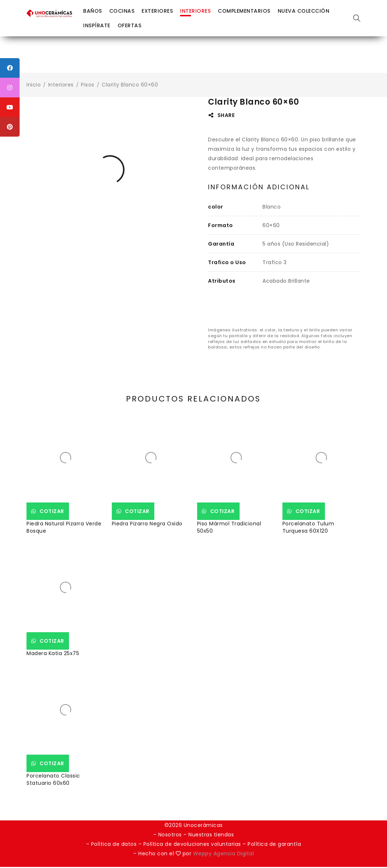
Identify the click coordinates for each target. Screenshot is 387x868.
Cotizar (56, 511)
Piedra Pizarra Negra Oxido (147, 524)
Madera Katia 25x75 (53, 653)
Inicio (34, 85)
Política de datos (114, 845)
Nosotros (170, 836)
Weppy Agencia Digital (224, 855)
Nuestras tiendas (211, 836)
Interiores (61, 85)
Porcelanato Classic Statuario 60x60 (53, 779)
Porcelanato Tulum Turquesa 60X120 (308, 527)
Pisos (88, 85)
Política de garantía (274, 845)
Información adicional (259, 187)
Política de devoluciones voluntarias (193, 845)
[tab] (259, 187)
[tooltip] (10, 68)
